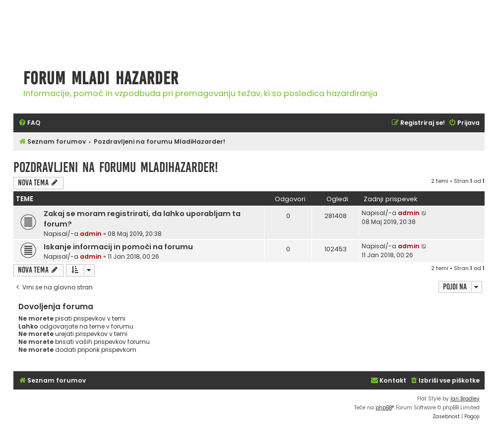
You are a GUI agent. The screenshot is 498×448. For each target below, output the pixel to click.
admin (91, 234)
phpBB (384, 408)
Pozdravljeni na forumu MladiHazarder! (116, 167)
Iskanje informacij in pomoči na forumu (118, 247)
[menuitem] (29, 123)
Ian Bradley (465, 399)
